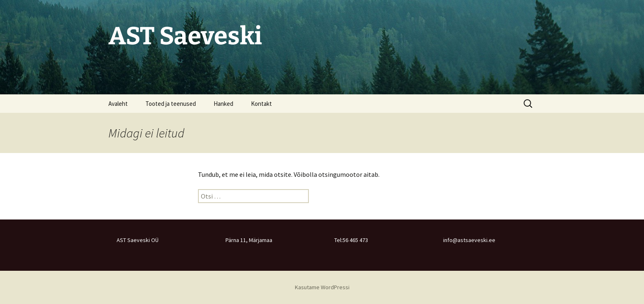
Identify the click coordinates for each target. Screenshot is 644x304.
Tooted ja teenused (171, 104)
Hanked (223, 104)
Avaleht (118, 104)
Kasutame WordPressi (322, 287)
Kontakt (261, 104)
